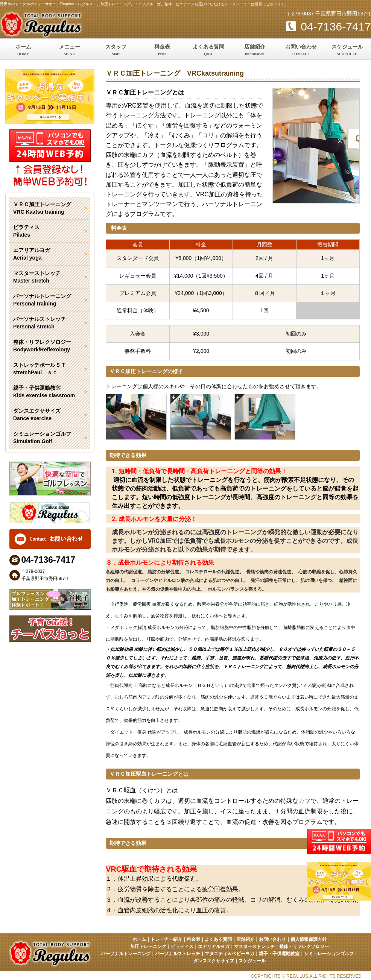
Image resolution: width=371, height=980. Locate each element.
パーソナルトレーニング (126, 954)
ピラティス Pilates (26, 231)
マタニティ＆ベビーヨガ (230, 954)
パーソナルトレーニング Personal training (42, 300)
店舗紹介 (255, 51)
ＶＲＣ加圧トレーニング (50, 208)
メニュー (69, 51)
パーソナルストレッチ (178, 954)
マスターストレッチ (254, 947)
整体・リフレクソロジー (304, 947)
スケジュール (347, 51)
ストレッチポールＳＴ (50, 369)
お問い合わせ (301, 51)
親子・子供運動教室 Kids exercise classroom (44, 392)
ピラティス (182, 947)
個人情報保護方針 (309, 939)
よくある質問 (208, 51)
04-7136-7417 (328, 27)
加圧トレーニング (148, 947)
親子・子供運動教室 (279, 954)
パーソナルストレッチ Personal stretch (40, 323)
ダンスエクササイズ (214, 961)
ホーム (23, 51)
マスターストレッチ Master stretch (37, 277)
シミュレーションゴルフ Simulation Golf (42, 438)
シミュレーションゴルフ (329, 954)
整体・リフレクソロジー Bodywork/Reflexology (42, 346)
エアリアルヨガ (214, 947)
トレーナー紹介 (166, 939)
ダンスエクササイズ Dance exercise (37, 415)
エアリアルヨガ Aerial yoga (32, 254)
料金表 (162, 51)
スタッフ (116, 51)
